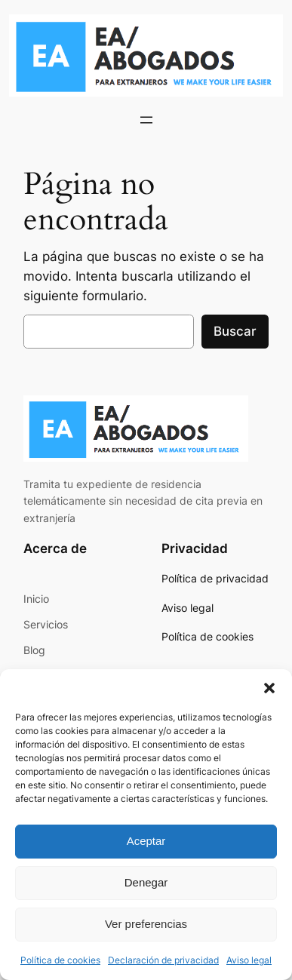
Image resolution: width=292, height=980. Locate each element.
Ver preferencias (146, 924)
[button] (269, 688)
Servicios (46, 624)
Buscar (235, 331)
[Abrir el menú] (146, 120)
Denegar (146, 882)
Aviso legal (249, 960)
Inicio (36, 599)
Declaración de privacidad (163, 960)
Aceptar (146, 841)
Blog (34, 650)
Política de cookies (60, 960)
